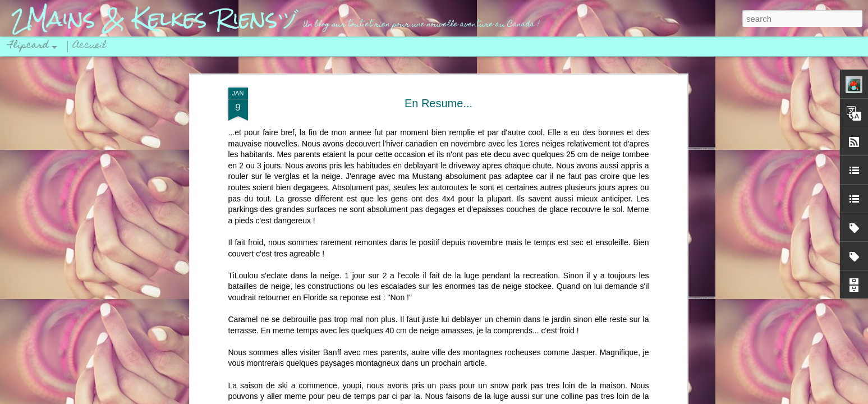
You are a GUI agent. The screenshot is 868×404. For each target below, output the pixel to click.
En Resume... (438, 103)
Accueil (90, 46)
